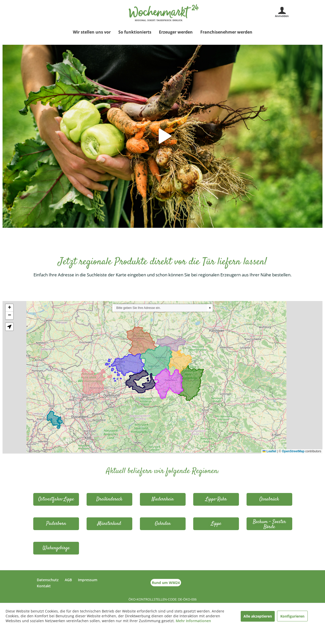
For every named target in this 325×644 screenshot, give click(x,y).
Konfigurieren (292, 616)
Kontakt (44, 586)
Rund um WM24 (166, 583)
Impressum (88, 580)
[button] (9, 308)
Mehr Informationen (193, 621)
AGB (68, 580)
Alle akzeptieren (258, 616)
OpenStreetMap (293, 451)
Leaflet (269, 451)
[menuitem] (92, 32)
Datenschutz (48, 580)
